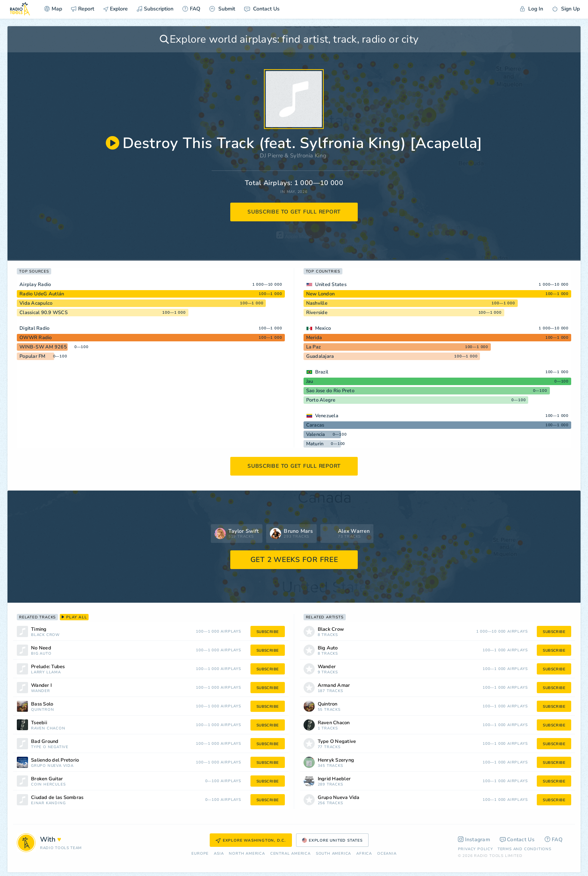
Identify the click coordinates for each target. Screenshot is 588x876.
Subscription (155, 9)
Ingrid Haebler (334, 779)
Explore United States (332, 840)
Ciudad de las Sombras (57, 798)
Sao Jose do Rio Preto (330, 391)
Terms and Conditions (524, 849)
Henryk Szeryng (336, 760)
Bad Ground (45, 742)
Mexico (323, 328)
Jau (310, 381)
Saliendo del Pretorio (55, 760)
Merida (314, 338)
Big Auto (41, 654)
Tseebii (39, 723)
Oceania (387, 854)
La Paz (314, 347)
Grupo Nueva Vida (52, 766)
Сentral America (290, 854)
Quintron (42, 710)
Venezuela (327, 416)
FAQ (191, 9)
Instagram (474, 840)
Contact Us (262, 9)
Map (53, 9)
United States (331, 285)
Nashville (317, 303)
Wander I (41, 686)
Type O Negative (50, 747)
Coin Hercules (48, 785)
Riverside (317, 313)
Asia (219, 854)
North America (247, 854)
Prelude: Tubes (48, 667)
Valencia (316, 434)
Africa (364, 854)
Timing (39, 629)
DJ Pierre (271, 156)
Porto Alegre (321, 400)
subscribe (268, 632)
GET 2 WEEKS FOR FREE (294, 560)
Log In (532, 9)
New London (321, 294)
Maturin (315, 444)
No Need (41, 648)
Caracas (315, 425)
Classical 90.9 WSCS (44, 313)
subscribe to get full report (294, 212)
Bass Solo (42, 704)
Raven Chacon (48, 729)
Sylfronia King (308, 156)
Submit (222, 9)
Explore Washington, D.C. (251, 840)
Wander (41, 691)
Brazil (322, 372)
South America (333, 854)
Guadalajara (320, 356)
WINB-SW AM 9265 (43, 347)
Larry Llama (46, 672)
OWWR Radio (36, 338)
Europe (200, 854)
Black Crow (45, 635)
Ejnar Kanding (48, 803)
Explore (116, 9)
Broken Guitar (47, 779)
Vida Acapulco (36, 303)
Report (83, 9)
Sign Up (566, 9)
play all (74, 617)
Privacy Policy (475, 849)
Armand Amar (334, 686)
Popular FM (33, 356)
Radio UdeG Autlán (42, 294)
